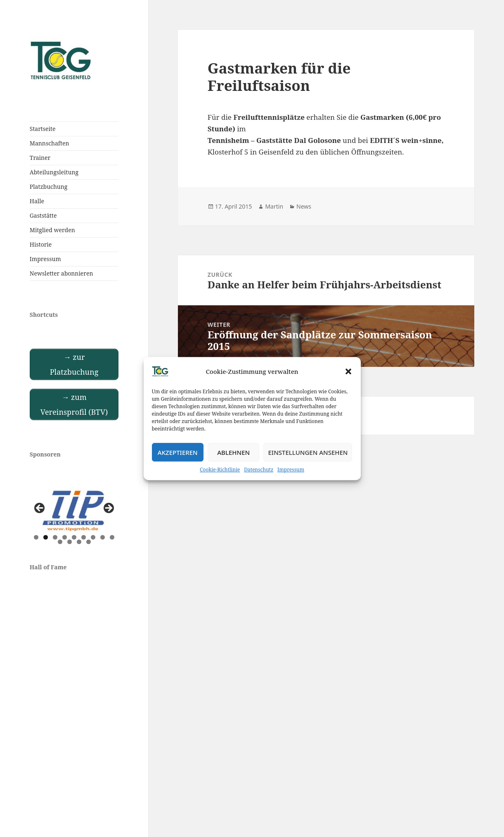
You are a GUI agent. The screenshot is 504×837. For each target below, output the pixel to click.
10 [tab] (60, 542)
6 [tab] (84, 537)
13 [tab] (89, 542)
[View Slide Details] (74, 511)
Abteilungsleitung (54, 172)
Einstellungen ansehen (308, 452)
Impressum (291, 470)
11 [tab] (70, 542)
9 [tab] (112, 537)
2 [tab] (46, 537)
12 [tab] (79, 542)
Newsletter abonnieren (62, 273)
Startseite (43, 129)
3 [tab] (55, 537)
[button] (348, 371)
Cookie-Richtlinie (220, 470)
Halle (37, 201)
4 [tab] (65, 537)
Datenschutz (259, 470)
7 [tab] (93, 537)
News (304, 206)
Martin (274, 206)
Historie (41, 244)
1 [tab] (36, 537)
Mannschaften (50, 143)
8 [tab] (103, 537)
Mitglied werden (52, 230)
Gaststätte (43, 215)
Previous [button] (40, 509)
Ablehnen (233, 452)
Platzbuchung (49, 187)
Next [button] (108, 509)
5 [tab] (74, 537)
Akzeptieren (178, 452)
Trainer (40, 158)
